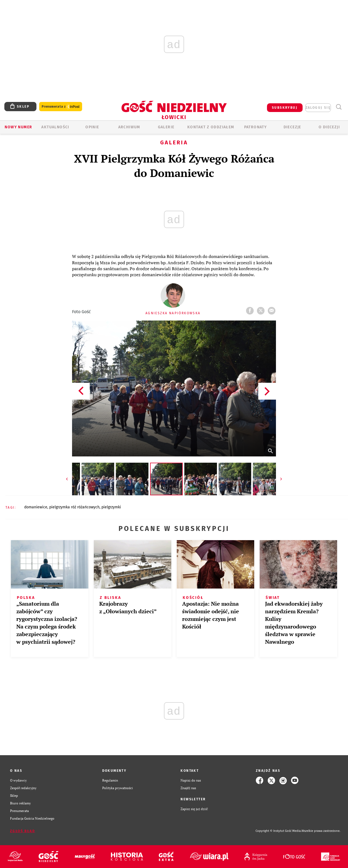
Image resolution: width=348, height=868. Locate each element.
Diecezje (292, 127)
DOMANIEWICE (36, 507)
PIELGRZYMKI (111, 507)
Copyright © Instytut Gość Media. (279, 831)
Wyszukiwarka (339, 107)
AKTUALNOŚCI (55, 127)
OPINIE (92, 127)
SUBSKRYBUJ (285, 108)
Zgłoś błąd (23, 831)
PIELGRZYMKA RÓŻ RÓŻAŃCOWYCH (74, 507)
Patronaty (256, 127)
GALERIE (166, 127)
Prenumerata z (61, 107)
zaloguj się (318, 108)
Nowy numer (18, 127)
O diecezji (329, 127)
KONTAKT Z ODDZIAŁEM (211, 127)
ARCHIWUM (129, 127)
